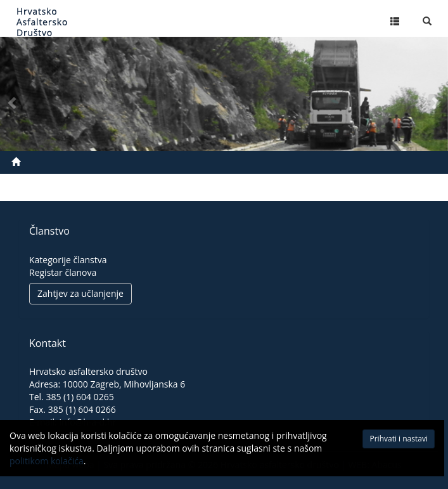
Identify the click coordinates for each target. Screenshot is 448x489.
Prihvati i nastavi (368, 442)
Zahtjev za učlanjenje (80, 293)
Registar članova (63, 272)
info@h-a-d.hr (87, 422)
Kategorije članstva (68, 260)
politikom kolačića (47, 465)
